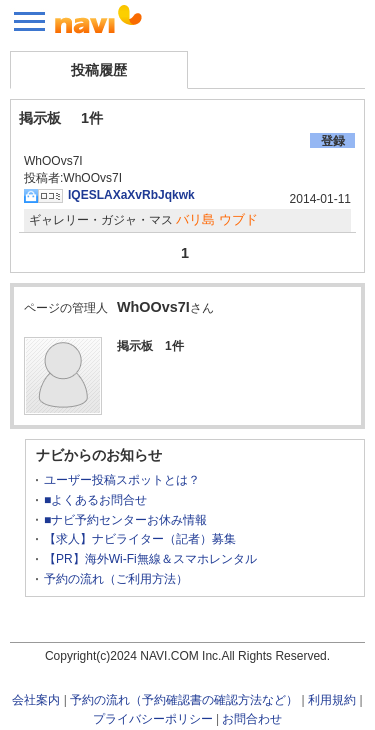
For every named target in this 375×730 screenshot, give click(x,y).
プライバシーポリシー (153, 719)
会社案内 (36, 700)
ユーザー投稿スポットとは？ (122, 480)
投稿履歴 (99, 70)
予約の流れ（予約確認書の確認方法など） (184, 700)
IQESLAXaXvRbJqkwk (131, 195)
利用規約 (332, 700)
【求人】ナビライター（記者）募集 (140, 539)
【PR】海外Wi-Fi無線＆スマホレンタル (150, 559)
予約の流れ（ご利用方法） (116, 579)
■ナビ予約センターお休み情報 (125, 520)
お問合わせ (252, 719)
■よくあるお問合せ (95, 500)
